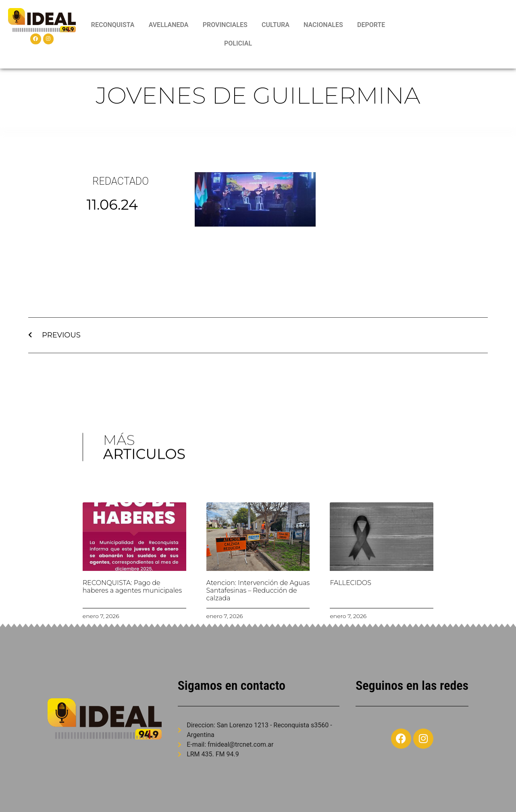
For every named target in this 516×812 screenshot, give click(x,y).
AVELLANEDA (169, 25)
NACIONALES (323, 25)
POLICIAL (238, 43)
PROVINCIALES (225, 25)
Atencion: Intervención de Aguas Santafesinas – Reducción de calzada (258, 590)
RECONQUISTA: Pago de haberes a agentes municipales (132, 587)
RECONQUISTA (113, 25)
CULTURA (276, 25)
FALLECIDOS (351, 583)
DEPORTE (371, 25)
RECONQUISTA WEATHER (453, 34)
